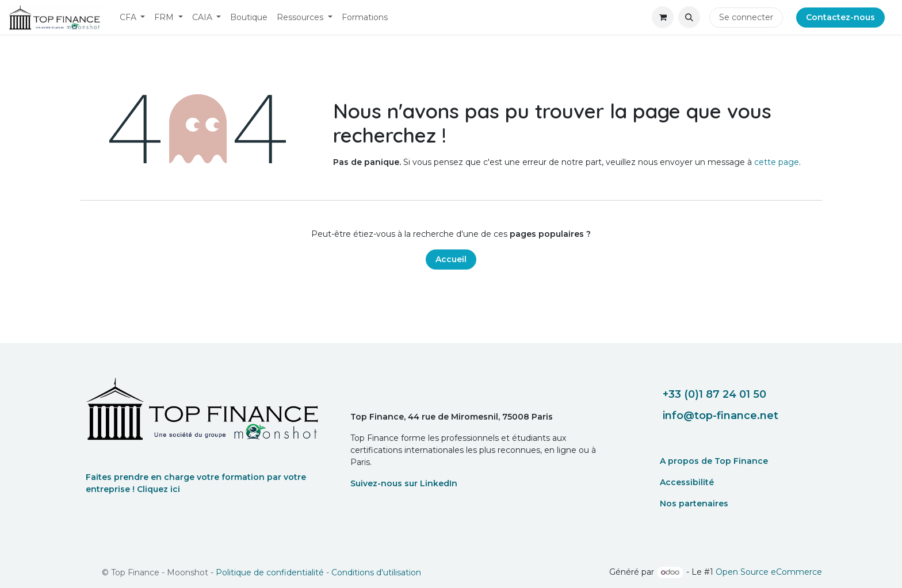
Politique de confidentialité (270, 572)
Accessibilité (687, 482)
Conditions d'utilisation (376, 572)
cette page (777, 162)
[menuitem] (133, 18)
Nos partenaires (694, 504)
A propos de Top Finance (714, 461)
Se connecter (746, 17)
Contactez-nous (840, 17)
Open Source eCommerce (769, 572)
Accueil (451, 259)
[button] (689, 17)
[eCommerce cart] (663, 17)
